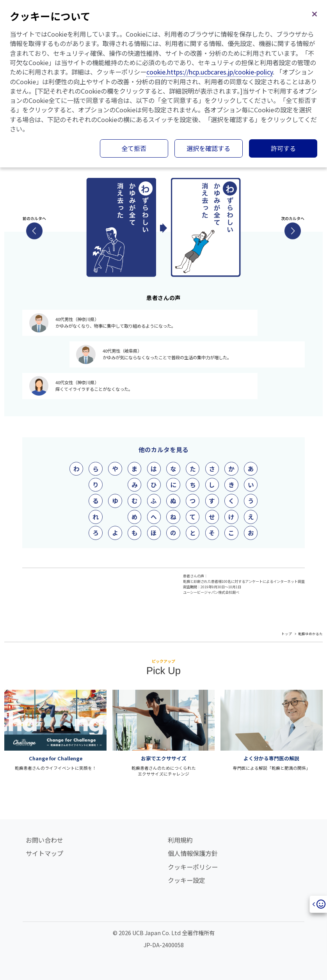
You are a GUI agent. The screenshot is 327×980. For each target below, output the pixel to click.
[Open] (318, 904)
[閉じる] (315, 12)
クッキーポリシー (193, 867)
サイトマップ (44, 853)
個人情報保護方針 (193, 853)
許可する (283, 148)
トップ (287, 634)
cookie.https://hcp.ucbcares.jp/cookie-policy (210, 72)
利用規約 (180, 840)
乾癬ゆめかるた (310, 634)
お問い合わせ (44, 840)
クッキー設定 (187, 880)
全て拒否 (134, 148)
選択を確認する (208, 148)
